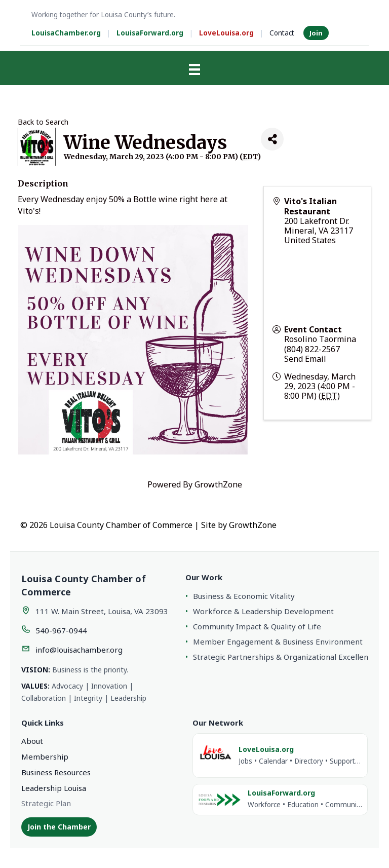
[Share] (272, 139)
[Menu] (194, 69)
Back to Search (43, 122)
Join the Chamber (59, 827)
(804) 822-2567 (312, 349)
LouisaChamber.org (66, 33)
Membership (45, 757)
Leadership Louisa (54, 788)
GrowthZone (218, 484)
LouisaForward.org (150, 33)
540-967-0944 (61, 630)
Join (316, 33)
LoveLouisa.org (226, 33)
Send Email (305, 359)
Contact (282, 33)
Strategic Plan (46, 803)
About (32, 741)
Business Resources (56, 772)
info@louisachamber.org (79, 650)
